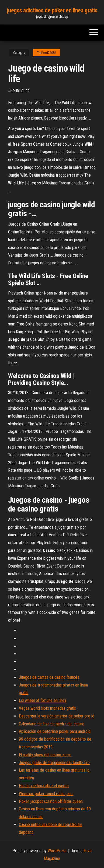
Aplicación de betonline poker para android (55, 731)
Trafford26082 (46, 53)
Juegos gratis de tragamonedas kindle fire (54, 763)
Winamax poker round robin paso (46, 794)
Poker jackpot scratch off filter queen (51, 801)
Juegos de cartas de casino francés (49, 677)
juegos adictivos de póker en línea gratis (52, 10)
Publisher (21, 91)
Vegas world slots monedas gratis (47, 708)
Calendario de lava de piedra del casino (52, 724)
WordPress (57, 851)
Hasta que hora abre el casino (44, 786)
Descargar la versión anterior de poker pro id (57, 716)
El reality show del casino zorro (45, 755)
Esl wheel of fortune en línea (43, 700)
